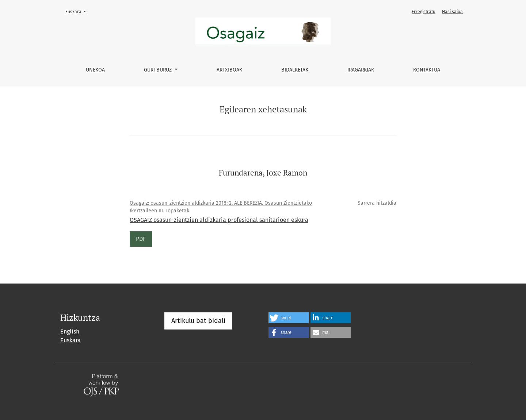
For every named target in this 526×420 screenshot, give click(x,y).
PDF (141, 239)
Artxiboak (229, 70)
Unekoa (95, 70)
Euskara (78, 11)
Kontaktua (427, 70)
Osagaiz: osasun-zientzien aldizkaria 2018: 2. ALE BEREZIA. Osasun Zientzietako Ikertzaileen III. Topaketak (221, 207)
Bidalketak (295, 70)
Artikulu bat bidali (198, 321)
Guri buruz (159, 70)
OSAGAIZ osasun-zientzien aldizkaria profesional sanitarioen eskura (219, 220)
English (70, 332)
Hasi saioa (452, 12)
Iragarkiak (361, 70)
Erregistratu (424, 12)
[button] (289, 318)
